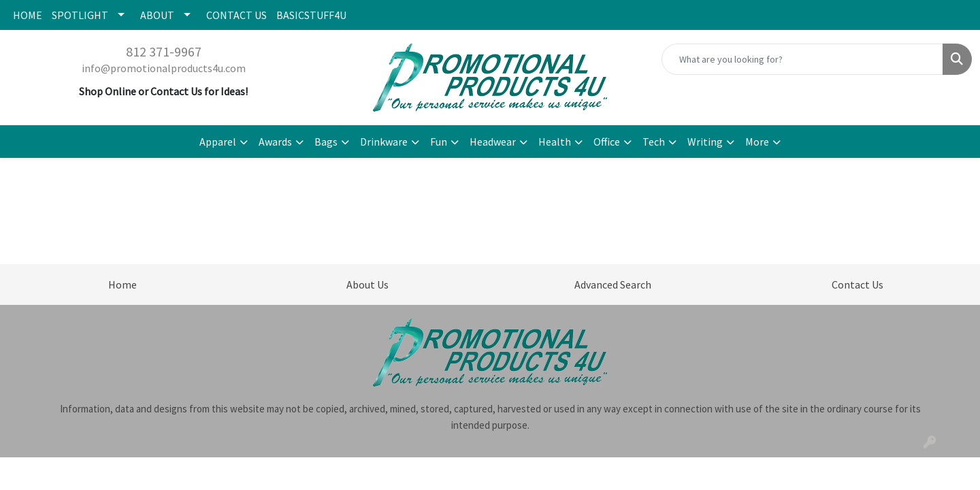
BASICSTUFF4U (311, 15)
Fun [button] (439, 142)
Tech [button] (654, 142)
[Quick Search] (802, 59)
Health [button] (555, 142)
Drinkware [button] (384, 142)
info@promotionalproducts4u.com (164, 68)
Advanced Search (613, 284)
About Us (367, 284)
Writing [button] (705, 142)
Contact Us (857, 284)
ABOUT (157, 15)
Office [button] (607, 142)
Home (122, 284)
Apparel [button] (218, 142)
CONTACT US (236, 15)
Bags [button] (326, 142)
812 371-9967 (164, 51)
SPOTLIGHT (80, 15)
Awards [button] (275, 142)
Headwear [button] (493, 142)
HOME (28, 15)
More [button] (757, 142)
